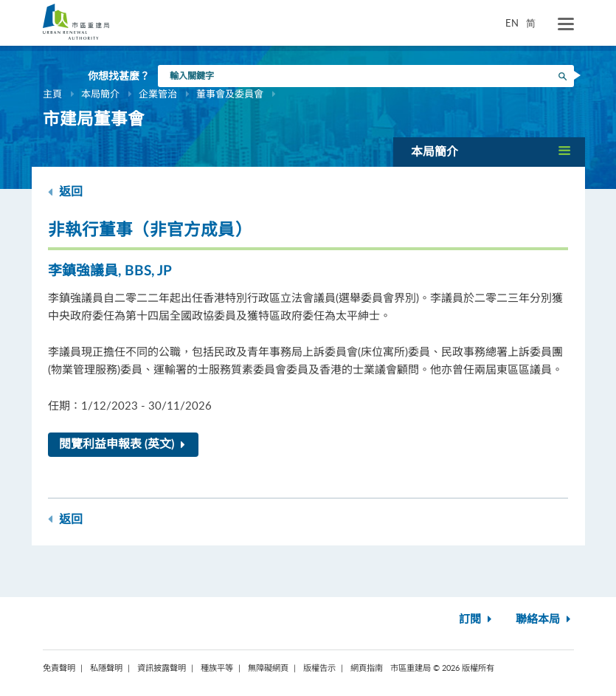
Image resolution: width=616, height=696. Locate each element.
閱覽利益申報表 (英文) (125, 444)
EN (512, 23)
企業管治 (158, 94)
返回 (65, 192)
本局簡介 (100, 94)
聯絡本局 (545, 620)
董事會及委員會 (230, 94)
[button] (489, 152)
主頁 (52, 94)
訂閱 (477, 620)
